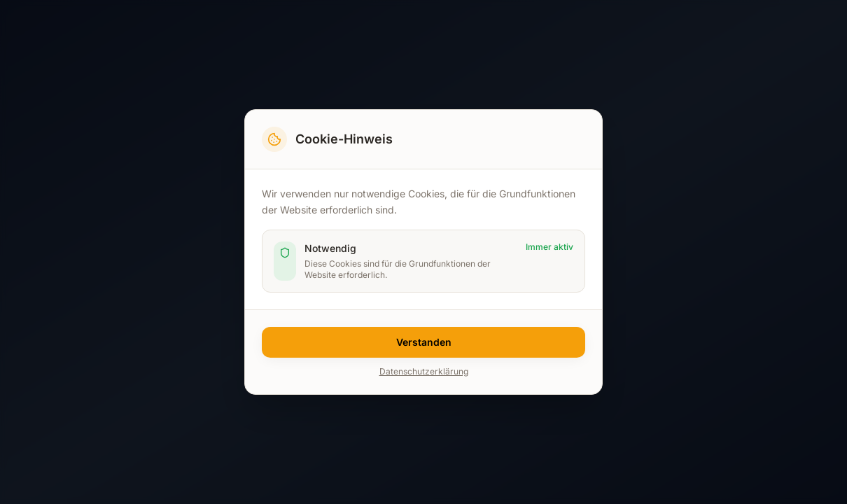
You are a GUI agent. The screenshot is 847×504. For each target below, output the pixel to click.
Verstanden (424, 342)
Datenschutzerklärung (424, 371)
